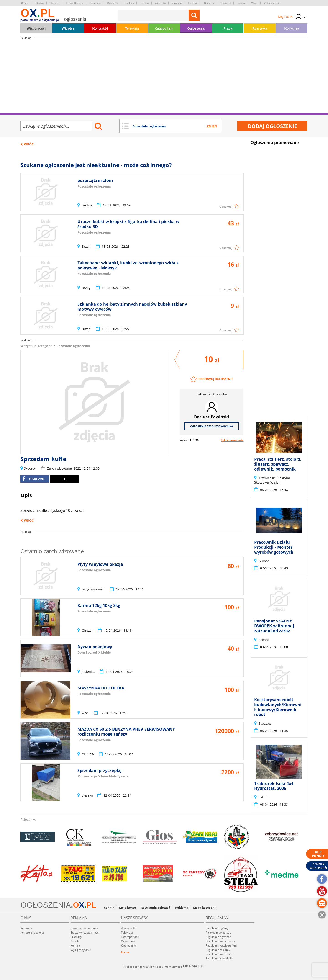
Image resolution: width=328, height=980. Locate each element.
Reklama (182, 908)
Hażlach (129, 3)
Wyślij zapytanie (81, 950)
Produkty (76, 937)
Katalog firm (164, 28)
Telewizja (132, 28)
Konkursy (292, 28)
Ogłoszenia (196, 28)
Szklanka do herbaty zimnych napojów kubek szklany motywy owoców (132, 306)
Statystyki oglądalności (85, 932)
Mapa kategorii (204, 908)
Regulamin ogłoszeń (156, 908)
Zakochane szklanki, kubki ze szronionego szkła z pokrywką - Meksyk (128, 265)
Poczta (125, 952)
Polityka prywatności (219, 932)
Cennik (109, 908)
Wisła (255, 3)
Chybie (40, 3)
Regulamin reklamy (218, 950)
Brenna (25, 3)
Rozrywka (260, 28)
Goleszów (113, 3)
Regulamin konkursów (220, 954)
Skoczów (209, 3)
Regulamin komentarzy (220, 941)
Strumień (226, 3)
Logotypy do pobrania (84, 928)
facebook (33, 479)
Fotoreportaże (130, 937)
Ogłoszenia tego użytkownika (212, 426)
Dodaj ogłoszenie (272, 126)
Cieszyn (55, 3)
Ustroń (241, 3)
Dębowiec (95, 3)
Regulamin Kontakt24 (219, 958)
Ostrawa (193, 3)
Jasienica (161, 3)
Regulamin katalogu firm (221, 945)
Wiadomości (36, 28)
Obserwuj (226, 207)
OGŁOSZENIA (46, 905)
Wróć (29, 144)
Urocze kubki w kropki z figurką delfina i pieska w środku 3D (128, 224)
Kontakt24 (100, 28)
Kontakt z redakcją (32, 932)
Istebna (144, 3)
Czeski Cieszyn (74, 3)
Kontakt (75, 945)
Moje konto (128, 908)
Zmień (212, 126)
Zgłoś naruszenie (232, 440)
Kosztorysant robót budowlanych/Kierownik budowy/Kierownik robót (278, 707)
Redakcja (26, 928)
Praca (228, 28)
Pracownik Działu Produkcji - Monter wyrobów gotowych (274, 547)
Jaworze (177, 3)
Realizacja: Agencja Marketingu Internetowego (164, 967)
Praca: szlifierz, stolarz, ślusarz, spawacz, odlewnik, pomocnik (278, 464)
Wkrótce (68, 28)
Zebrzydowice (272, 3)
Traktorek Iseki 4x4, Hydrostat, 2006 (274, 786)
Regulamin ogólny (217, 928)
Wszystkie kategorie (36, 346)
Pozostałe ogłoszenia (73, 346)
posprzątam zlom (95, 180)
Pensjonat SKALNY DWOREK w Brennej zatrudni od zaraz (274, 626)
